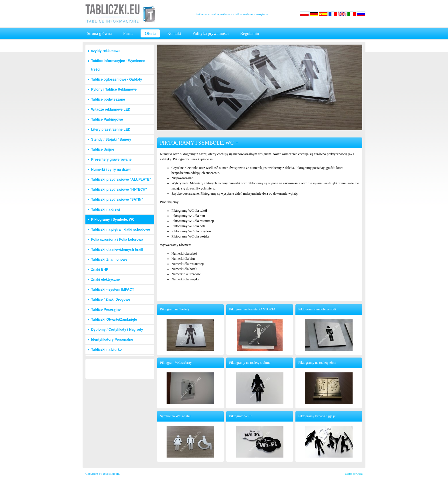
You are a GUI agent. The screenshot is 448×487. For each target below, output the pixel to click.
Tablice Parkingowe (107, 119)
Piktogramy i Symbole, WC (113, 219)
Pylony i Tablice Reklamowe (114, 89)
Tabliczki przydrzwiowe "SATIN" (117, 199)
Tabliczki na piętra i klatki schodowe (121, 229)
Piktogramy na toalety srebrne (250, 363)
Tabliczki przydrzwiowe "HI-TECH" (119, 189)
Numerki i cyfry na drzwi (111, 169)
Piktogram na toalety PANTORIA (252, 309)
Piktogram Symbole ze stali (317, 309)
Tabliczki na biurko (106, 350)
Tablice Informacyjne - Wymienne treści (118, 65)
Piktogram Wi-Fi (241, 416)
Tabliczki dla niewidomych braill (117, 250)
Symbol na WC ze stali (176, 416)
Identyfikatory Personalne (112, 340)
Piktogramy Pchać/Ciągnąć (317, 416)
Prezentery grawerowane (111, 159)
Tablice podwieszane (108, 99)
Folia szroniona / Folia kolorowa (117, 239)
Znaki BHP (100, 270)
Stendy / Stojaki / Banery (111, 139)
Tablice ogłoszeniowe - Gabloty (117, 79)
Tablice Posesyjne (106, 310)
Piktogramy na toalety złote (317, 363)
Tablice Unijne (103, 149)
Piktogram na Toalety (175, 309)
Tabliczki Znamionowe (109, 260)
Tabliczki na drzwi (106, 209)
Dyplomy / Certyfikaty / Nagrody (117, 330)
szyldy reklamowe (106, 51)
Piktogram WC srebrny (176, 363)
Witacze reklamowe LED (111, 109)
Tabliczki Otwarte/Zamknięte (114, 320)
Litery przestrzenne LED (111, 129)
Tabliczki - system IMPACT (113, 290)
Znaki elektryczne (105, 280)
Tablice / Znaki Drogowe (111, 300)
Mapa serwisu (354, 474)
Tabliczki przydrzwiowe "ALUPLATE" (121, 179)
